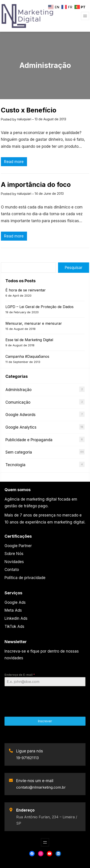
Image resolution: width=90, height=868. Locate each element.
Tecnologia (15, 465)
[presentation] (45, 700)
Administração (18, 390)
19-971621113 (27, 758)
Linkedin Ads (16, 618)
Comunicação (18, 402)
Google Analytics (21, 427)
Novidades (14, 562)
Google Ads (15, 602)
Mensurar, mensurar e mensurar (34, 323)
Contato (12, 570)
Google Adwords (20, 415)
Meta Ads (13, 610)
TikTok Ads (14, 626)
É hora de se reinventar (26, 290)
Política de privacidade (25, 578)
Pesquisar (74, 268)
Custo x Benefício (29, 110)
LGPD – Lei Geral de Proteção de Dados (39, 307)
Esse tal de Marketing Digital (29, 340)
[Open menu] (85, 16)
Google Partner (18, 546)
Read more (15, 162)
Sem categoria (19, 452)
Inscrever (45, 721)
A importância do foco (36, 185)
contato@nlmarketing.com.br (41, 787)
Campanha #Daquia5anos (27, 356)
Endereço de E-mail (20, 675)
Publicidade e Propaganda (29, 440)
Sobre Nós (14, 554)
